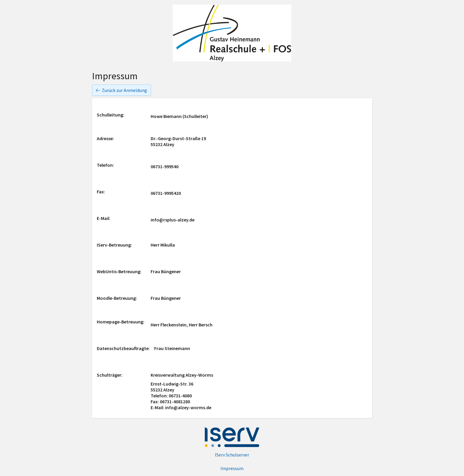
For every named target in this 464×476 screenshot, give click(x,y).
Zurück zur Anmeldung (121, 90)
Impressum (232, 468)
